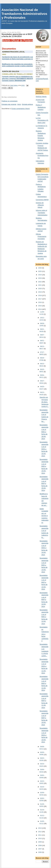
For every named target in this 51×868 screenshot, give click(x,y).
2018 (40, 295)
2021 (40, 285)
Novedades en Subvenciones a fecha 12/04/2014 (44, 634)
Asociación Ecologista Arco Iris (42, 156)
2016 (40, 302)
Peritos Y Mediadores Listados (41, 107)
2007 (40, 849)
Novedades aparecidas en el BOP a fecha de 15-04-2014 (44, 483)
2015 (40, 306)
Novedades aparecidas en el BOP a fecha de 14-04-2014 (44, 582)
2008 (40, 845)
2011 (40, 835)
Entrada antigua (27, 104)
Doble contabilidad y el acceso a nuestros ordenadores (44, 516)
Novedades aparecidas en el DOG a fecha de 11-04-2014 (44, 666)
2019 (40, 292)
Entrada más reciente (9, 104)
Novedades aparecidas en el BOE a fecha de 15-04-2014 (44, 466)
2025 (40, 271)
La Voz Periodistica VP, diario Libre (42, 120)
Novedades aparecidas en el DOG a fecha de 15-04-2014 (44, 449)
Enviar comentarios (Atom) (21, 109)
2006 (40, 852)
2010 (40, 838)
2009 (40, 842)
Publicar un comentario (10, 101)
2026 (40, 268)
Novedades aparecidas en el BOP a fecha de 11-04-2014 (44, 701)
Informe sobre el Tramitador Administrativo (42, 213)
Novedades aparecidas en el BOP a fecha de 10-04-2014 (44, 718)
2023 (40, 278)
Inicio (19, 104)
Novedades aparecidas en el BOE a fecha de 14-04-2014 (44, 565)
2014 (40, 309)
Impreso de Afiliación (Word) (40, 205)
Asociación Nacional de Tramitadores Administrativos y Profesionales (24, 14)
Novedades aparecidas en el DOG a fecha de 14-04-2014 (44, 548)
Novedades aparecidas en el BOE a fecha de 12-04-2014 (44, 617)
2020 (40, 289)
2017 (40, 299)
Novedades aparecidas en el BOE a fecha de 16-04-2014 (44, 432)
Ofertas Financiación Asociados (41, 236)
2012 (40, 832)
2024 (40, 275)
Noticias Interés (41, 97)
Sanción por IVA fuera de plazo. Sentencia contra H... (44, 402)
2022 (40, 282)
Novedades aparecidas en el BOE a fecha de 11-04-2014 (44, 683)
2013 (40, 828)
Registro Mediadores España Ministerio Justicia (41, 136)
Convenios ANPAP (42, 200)
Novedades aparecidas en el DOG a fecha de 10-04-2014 (44, 735)
